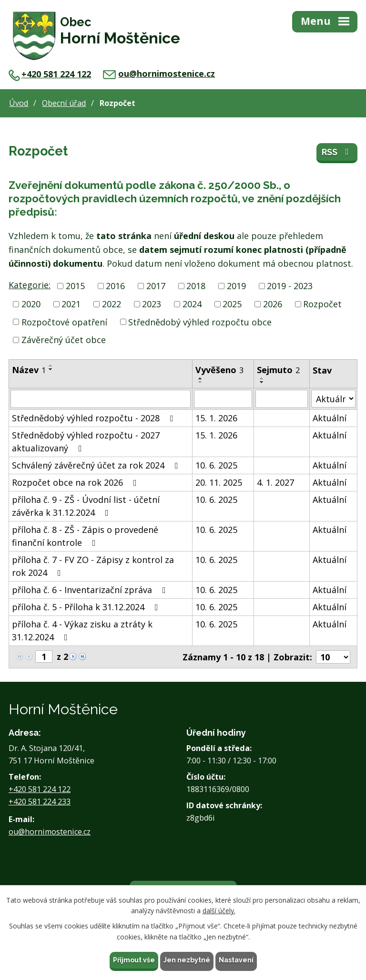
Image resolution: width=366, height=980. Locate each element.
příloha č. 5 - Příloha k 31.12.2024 (87, 607)
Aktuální (330, 418)
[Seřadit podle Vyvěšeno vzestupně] (201, 378)
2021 (71, 304)
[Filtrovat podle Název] (101, 399)
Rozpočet (322, 304)
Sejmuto (278, 370)
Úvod (19, 103)
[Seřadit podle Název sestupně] (51, 369)
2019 (236, 286)
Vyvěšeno (219, 370)
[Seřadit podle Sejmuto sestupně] (262, 382)
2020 (31, 304)
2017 (156, 286)
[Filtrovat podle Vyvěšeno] (223, 399)
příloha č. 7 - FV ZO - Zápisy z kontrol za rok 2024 (93, 566)
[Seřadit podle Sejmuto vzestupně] (262, 378)
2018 (196, 286)
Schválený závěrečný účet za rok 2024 (97, 465)
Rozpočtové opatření (64, 322)
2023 (152, 304)
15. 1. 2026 (216, 418)
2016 (115, 286)
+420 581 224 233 (40, 802)
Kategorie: (30, 285)
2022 (112, 304)
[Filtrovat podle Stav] (333, 399)
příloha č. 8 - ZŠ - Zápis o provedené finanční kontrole (85, 536)
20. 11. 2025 (219, 482)
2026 (273, 304)
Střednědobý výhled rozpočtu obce (200, 322)
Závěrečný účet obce (64, 340)
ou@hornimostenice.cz (159, 73)
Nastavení (236, 960)
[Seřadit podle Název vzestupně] (51, 365)
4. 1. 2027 (275, 482)
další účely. (219, 911)
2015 (75, 286)
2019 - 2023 (290, 286)
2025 (232, 304)
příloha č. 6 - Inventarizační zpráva (91, 590)
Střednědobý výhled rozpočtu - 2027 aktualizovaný (86, 442)
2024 (192, 304)
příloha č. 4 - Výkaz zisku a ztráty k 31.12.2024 (82, 631)
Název (29, 370)
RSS (337, 152)
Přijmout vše (134, 960)
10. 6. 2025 (216, 465)
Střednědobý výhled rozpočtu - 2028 (95, 418)
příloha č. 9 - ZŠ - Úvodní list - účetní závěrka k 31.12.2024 (86, 506)
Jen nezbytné (187, 960)
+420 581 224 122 (50, 74)
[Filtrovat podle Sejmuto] (282, 399)
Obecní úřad (64, 103)
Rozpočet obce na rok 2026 (76, 482)
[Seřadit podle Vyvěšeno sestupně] (201, 382)
